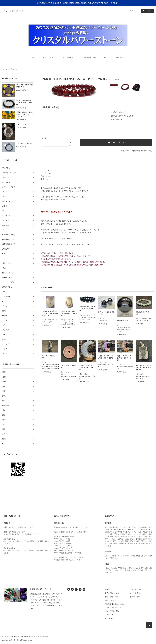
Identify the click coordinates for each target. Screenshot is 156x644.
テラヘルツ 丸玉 (122, 321)
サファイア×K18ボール (24, 143)
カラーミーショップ (8, 637)
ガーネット (25, 69)
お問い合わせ (121, 57)
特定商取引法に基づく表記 (142, 151)
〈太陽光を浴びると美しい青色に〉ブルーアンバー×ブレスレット (25, 114)
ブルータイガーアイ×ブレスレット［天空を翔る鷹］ (87, 309)
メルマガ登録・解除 (89, 57)
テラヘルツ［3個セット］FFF (50, 357)
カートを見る (135, 593)
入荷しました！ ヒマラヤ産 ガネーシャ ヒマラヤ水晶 (143, 368)
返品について (126, 151)
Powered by (17, 640)
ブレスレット (14, 69)
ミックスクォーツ (23, 124)
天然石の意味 (68, 57)
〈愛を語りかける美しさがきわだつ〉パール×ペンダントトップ (50, 313)
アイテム (147, 11)
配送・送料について (112, 597)
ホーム (33, 57)
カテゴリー (48, 57)
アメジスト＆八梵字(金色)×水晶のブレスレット (25, 86)
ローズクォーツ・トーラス (68, 367)
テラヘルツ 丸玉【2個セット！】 (106, 313)
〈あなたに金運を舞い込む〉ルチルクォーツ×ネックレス (69, 313)
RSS (106, 618)
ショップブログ (110, 615)
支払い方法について (112, 593)
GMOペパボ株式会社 (32, 637)
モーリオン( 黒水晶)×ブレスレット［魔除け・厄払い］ (24, 102)
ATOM (112, 618)
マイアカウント (136, 590)
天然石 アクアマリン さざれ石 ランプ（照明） (87, 368)
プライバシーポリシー (113, 607)
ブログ (106, 57)
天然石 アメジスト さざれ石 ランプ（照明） (106, 357)
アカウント (134, 11)
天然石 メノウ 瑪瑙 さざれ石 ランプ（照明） (125, 358)
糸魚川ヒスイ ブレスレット (143, 313)
